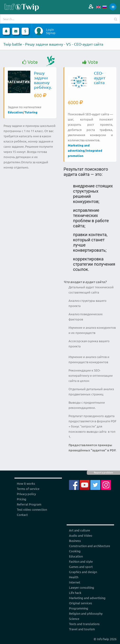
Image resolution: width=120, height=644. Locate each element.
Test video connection (32, 509)
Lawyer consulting (82, 587)
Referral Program (29, 504)
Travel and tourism (82, 629)
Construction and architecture (90, 546)
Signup (51, 33)
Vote (30, 62)
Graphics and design (83, 572)
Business (75, 541)
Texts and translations (84, 624)
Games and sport (81, 567)
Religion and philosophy (86, 613)
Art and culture (79, 530)
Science (74, 619)
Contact (22, 515)
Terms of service (28, 489)
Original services (81, 603)
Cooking (75, 551)
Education (15, 112)
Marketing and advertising (87, 598)
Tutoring (31, 112)
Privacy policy (26, 494)
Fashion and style (81, 561)
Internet (75, 582)
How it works (26, 483)
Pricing (22, 499)
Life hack (75, 593)
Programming (79, 608)
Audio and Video (81, 535)
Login (50, 30)
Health (74, 577)
